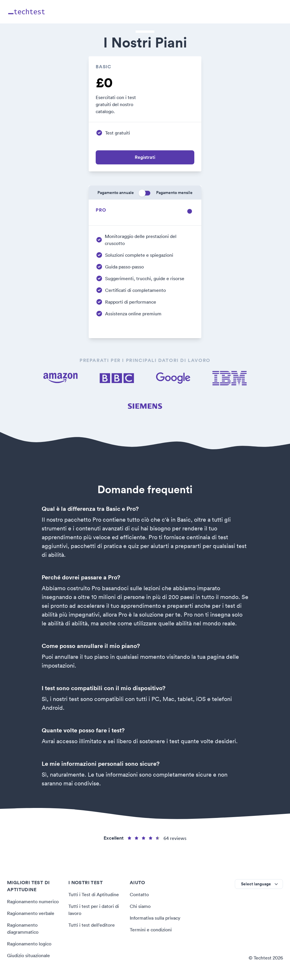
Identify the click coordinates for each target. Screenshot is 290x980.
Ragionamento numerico (33, 901)
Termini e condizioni (151, 930)
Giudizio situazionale (28, 955)
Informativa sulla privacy (155, 918)
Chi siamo (140, 906)
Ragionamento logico (29, 944)
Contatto (139, 894)
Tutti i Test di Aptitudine (93, 894)
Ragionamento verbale (31, 913)
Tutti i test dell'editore (91, 925)
